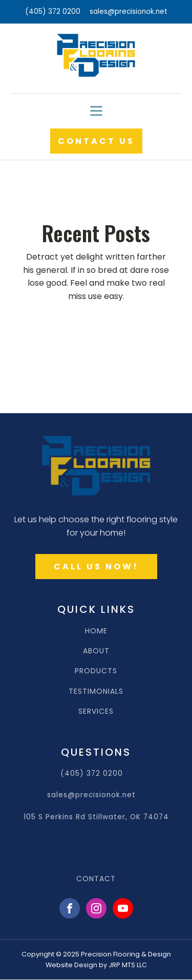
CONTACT (96, 879)
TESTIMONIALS (96, 691)
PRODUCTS (96, 671)
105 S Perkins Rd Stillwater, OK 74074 (96, 817)
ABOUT (96, 651)
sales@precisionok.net (129, 12)
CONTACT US (96, 141)
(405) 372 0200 (53, 12)
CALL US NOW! (96, 567)
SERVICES (96, 711)
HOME (96, 631)
